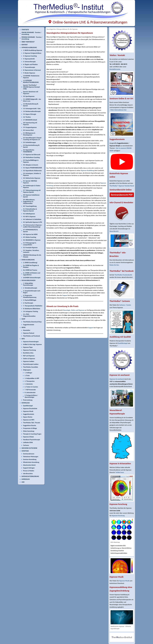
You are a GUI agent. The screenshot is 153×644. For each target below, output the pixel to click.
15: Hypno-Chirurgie (30, 114)
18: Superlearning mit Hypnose (30, 124)
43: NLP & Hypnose (29, 217)
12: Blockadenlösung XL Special (31, 105)
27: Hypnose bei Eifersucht (32, 155)
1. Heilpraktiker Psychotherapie (28, 284)
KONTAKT (25, 45)
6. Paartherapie (28, 303)
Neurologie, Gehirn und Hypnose (74, 310)
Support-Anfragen (29, 468)
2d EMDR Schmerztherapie (32, 278)
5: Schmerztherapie (29, 62)
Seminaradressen (29, 454)
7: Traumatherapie (29, 67)
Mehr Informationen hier (119, 110)
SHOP (23, 319)
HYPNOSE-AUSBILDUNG (29, 47)
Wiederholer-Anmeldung (31, 462)
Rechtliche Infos (28, 353)
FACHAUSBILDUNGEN (28, 280)
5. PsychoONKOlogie (30, 300)
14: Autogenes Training (31, 311)
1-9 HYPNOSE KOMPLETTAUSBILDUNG (31, 81)
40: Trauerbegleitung (30, 206)
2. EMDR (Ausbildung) (30, 263)
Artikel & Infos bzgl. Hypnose (32, 344)
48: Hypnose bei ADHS (30, 234)
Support (65, 295)
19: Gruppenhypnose (30, 127)
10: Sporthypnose (29, 96)
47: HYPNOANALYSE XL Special (30, 231)
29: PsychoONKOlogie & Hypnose (31, 161)
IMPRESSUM (26, 479)
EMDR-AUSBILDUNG (28, 260)
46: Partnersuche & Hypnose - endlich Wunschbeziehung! (33, 226)
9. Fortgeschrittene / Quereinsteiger (31, 396)
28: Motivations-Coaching (31, 157)
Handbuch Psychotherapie (32, 440)
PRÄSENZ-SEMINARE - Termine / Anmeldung (32, 38)
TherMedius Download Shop (32, 322)
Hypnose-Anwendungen (31, 342)
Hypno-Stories (28, 417)
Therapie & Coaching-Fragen (32, 434)
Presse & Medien (29, 471)
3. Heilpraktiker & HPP (32, 378)
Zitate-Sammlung (29, 431)
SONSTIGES (25, 451)
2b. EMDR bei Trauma (30, 270)
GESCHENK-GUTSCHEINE (29, 448)
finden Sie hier (114, 265)
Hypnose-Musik (28, 411)
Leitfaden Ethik (28, 442)
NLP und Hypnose (29, 356)
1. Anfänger (28, 373)
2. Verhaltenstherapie (30, 288)
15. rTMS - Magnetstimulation (29, 315)
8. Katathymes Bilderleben (32, 309)
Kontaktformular (115, 69)
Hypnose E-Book (28, 437)
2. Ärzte (27, 376)
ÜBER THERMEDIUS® (28, 42)
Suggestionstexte (29, 325)
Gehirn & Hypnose (29, 359)
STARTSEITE (25, 30)
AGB (23, 482)
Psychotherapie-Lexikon (31, 364)
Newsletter (27, 330)
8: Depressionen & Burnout (32, 70)
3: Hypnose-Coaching (30, 56)
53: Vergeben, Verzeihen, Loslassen (31, 251)
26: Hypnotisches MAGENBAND (29, 151)
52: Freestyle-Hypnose (30, 248)
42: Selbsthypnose (29, 214)
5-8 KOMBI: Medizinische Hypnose (31, 77)
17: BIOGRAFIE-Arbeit (30, 120)
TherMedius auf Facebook (32, 336)
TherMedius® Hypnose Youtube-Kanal (122, 186)
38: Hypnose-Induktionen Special (31, 196)
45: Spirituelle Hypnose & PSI (32, 222)
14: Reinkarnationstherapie (32, 111)
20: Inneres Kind (28, 130)
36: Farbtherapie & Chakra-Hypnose (32, 187)
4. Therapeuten (30, 381)
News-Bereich (114, 231)
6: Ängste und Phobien (30, 64)
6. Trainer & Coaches (31, 387)
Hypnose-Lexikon (29, 361)
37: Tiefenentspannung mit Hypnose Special (32, 191)
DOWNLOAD (26, 403)
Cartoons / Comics (125, 305)
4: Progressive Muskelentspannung (30, 296)
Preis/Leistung (28, 400)
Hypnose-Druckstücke (30, 408)
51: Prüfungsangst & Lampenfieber (30, 244)
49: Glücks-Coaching (30, 237)
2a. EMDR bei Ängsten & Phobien (31, 266)
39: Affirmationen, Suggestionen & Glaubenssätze (29, 201)
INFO (23, 339)
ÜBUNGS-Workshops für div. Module (32, 256)
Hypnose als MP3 (29, 420)
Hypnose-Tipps (28, 347)
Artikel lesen (120, 472)
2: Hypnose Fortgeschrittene (32, 53)
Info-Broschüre (28, 474)
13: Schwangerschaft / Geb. (32, 109)
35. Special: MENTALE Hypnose (30, 182)
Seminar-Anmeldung (30, 459)
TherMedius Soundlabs (31, 367)
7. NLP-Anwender (30, 390)
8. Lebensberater (30, 392)
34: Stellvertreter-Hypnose (32, 178)
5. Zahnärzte (29, 384)
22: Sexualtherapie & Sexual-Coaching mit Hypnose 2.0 (32, 139)
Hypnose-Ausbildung (87, 170)
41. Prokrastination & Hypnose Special (30, 210)
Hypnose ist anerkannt (117, 379)
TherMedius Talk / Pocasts (32, 423)
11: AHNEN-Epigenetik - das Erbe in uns (32, 100)
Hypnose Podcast (29, 333)
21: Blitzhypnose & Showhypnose (29, 134)
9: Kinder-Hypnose (29, 73)
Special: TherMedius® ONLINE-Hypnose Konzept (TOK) (31, 87)
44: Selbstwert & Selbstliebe (32, 219)
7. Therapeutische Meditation (33, 306)
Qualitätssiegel (28, 406)
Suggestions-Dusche (30, 425)
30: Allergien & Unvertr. (31, 165)
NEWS (24, 327)
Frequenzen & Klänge (30, 428)
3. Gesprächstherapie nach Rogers (32, 292)
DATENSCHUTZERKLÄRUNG (30, 476)
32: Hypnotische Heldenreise (32, 171)
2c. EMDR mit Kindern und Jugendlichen (32, 274)
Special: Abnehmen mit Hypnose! (31, 93)
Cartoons (26, 445)
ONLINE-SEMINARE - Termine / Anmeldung (31, 33)
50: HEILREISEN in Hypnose (32, 240)
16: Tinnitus (27, 117)
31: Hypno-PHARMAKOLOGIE (32, 168)
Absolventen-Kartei (29, 465)
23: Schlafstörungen (30, 142)
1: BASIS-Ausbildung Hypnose (33, 50)
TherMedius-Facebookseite (123, 275)
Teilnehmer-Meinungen (31, 457)
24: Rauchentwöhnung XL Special (31, 146)
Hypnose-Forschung (29, 350)
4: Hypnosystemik (29, 59)
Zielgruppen (27, 370)
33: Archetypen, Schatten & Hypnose (32, 174)
